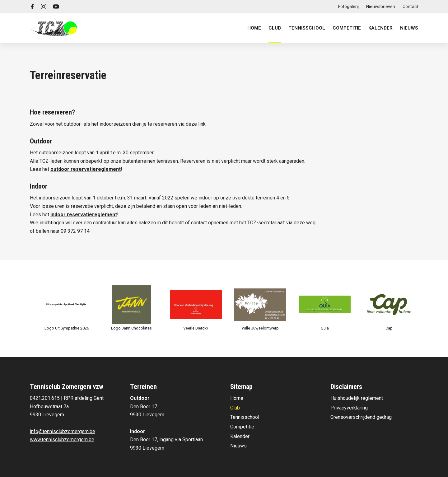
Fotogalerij (348, 7)
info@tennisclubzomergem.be (63, 431)
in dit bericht (170, 223)
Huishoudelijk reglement (357, 398)
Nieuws (409, 28)
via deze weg (301, 223)
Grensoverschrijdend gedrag (361, 417)
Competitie (242, 427)
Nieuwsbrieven (381, 7)
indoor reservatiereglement (84, 215)
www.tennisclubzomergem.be (62, 440)
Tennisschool (245, 417)
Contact (410, 7)
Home (254, 28)
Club (235, 408)
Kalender (380, 28)
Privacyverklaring (349, 408)
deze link (196, 124)
